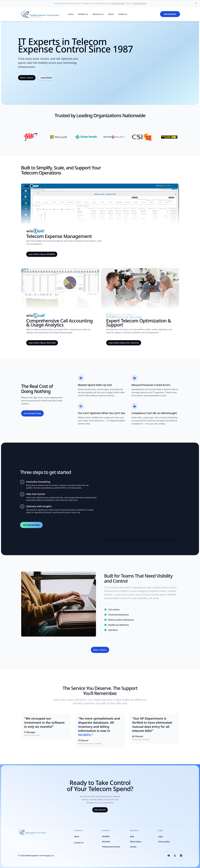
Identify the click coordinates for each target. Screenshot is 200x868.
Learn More (46, 78)
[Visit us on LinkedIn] (181, 856)
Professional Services (111, 847)
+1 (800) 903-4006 (117, 3)
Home (71, 14)
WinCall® (106, 842)
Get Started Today (32, 413)
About (111, 14)
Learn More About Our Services (124, 343)
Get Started (170, 14)
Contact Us (123, 14)
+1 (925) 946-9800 (139, 3)
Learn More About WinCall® (42, 343)
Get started (100, 810)
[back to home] (40, 14)
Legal (160, 836)
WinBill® (106, 836)
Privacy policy (164, 842)
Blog (132, 836)
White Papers (136, 842)
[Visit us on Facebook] (169, 856)
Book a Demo (27, 78)
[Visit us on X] (175, 856)
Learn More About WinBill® (42, 254)
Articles (133, 847)
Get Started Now (31, 525)
